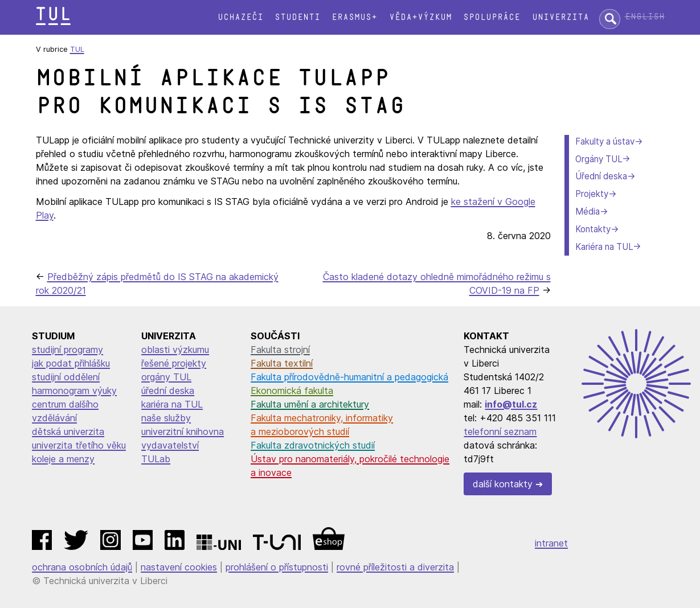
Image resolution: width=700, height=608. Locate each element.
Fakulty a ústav (605, 141)
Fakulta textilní (282, 363)
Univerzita (560, 17)
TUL (77, 49)
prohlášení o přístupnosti (277, 567)
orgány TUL (166, 377)
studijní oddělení (66, 377)
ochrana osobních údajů (82, 567)
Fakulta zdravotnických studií (313, 445)
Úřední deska (601, 176)
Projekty (592, 194)
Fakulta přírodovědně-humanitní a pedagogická (349, 377)
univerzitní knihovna (183, 432)
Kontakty (593, 229)
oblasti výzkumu (175, 350)
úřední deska (168, 391)
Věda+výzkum (420, 17)
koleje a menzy (63, 459)
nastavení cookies (179, 567)
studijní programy (67, 350)
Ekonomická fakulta (292, 391)
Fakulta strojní (280, 350)
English (645, 17)
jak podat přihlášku (71, 363)
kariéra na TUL (172, 404)
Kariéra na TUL (604, 247)
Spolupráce (492, 17)
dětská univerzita (68, 432)
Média (588, 211)
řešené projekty (174, 363)
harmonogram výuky (74, 391)
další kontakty (503, 484)
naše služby (166, 418)
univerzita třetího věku (79, 445)
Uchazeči (240, 17)
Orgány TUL (599, 159)
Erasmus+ (354, 17)
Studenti (297, 17)
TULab (156, 459)
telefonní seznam (500, 432)
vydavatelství (170, 445)
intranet (551, 543)
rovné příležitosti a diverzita (395, 567)
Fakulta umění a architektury (310, 404)
